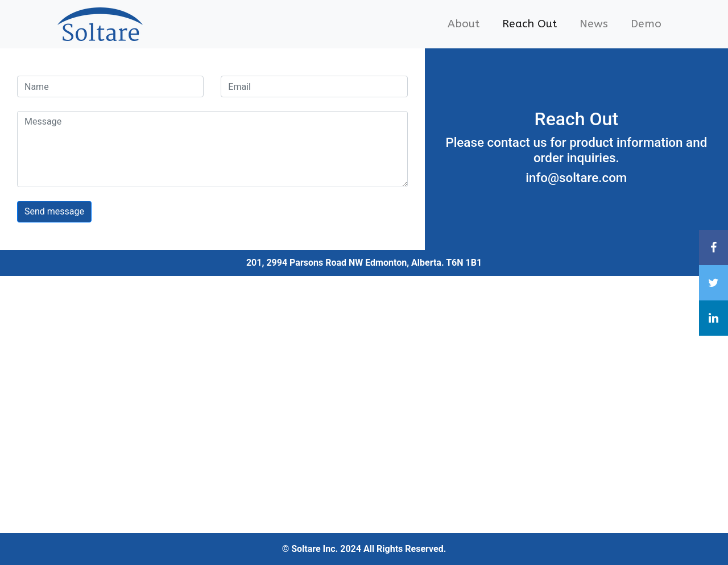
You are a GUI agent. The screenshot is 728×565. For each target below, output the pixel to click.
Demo (646, 24)
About (464, 24)
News (594, 24)
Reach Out (530, 24)
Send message (54, 211)
